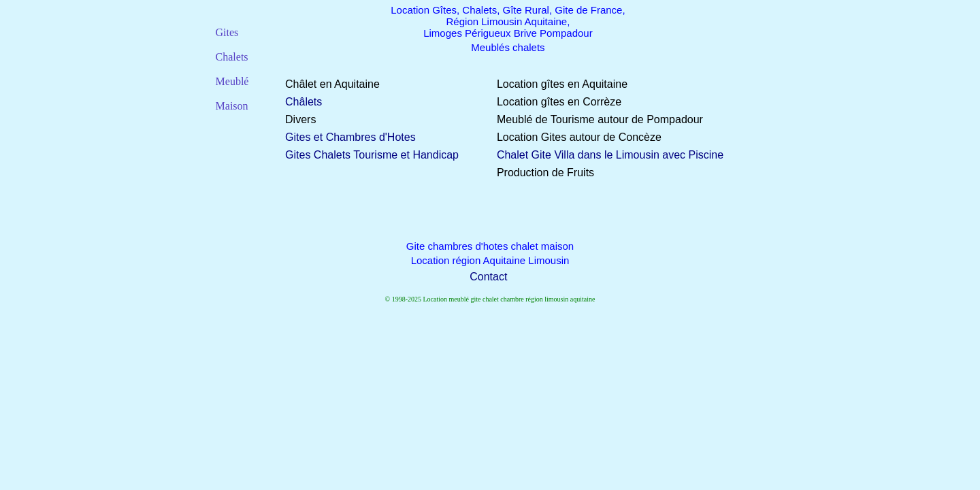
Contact (488, 277)
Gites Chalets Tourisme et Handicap (372, 155)
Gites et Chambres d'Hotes (350, 137)
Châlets (304, 102)
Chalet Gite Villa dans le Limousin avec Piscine (610, 155)
